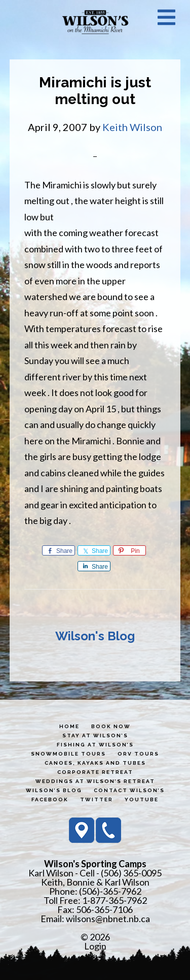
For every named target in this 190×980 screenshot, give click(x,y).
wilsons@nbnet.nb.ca (108, 919)
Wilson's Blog (95, 636)
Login (95, 946)
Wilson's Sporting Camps (95, 22)
